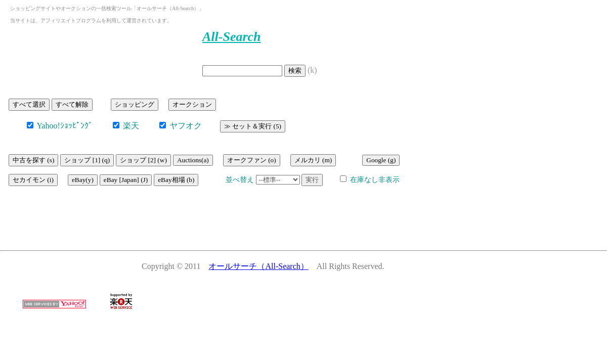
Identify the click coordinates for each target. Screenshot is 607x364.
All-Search (232, 37)
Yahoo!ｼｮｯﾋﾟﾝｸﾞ (64, 126)
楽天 (130, 126)
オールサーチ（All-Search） (258, 266)
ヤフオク (185, 126)
